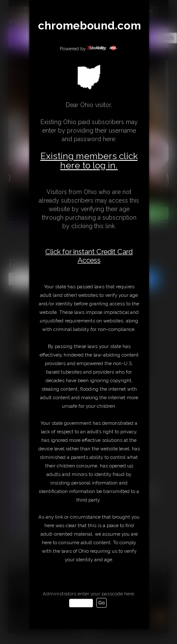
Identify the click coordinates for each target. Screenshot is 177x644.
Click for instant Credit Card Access (89, 256)
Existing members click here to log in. (89, 161)
